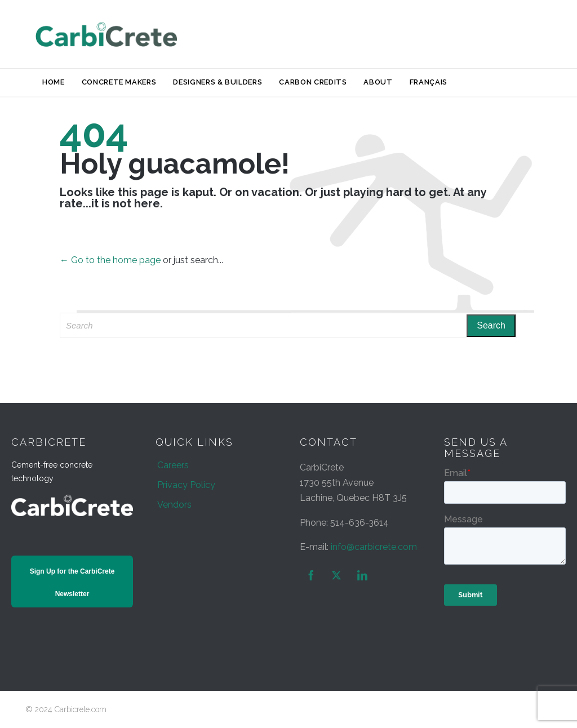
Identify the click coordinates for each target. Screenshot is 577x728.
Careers (173, 465)
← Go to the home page (110, 260)
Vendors (174, 505)
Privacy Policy (186, 485)
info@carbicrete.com (374, 547)
